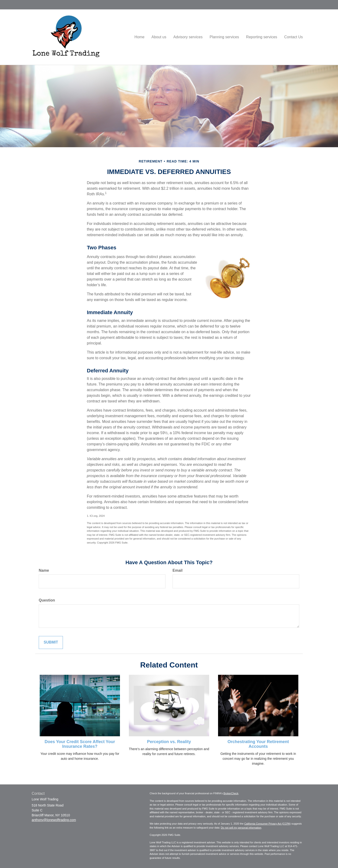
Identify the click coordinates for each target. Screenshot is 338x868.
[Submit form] (51, 642)
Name (44, 570)
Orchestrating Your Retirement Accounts (258, 744)
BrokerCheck (231, 793)
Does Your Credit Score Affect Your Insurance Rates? (80, 744)
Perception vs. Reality (169, 742)
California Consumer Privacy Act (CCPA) (268, 824)
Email (178, 570)
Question (47, 600)
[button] (159, 37)
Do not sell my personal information (241, 828)
